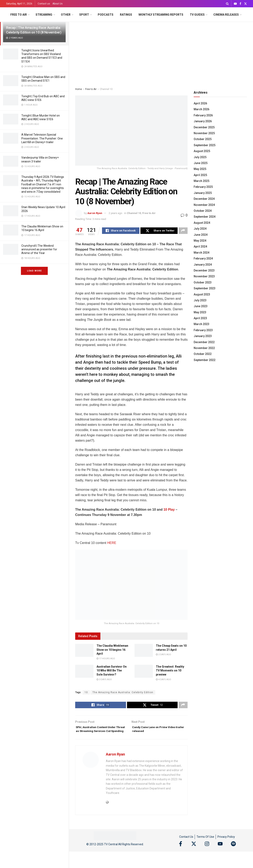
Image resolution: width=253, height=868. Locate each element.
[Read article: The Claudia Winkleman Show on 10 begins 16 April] (84, 651)
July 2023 (200, 300)
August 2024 (202, 223)
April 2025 (200, 175)
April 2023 (200, 318)
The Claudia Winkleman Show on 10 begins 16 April (112, 650)
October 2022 (203, 354)
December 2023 (204, 270)
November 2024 (204, 205)
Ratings (126, 15)
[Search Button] (227, 4)
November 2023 (204, 276)
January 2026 (203, 121)
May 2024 (200, 241)
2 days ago (163, 655)
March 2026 (201, 109)
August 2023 (202, 294)
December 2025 (204, 127)
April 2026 (200, 103)
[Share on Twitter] (159, 231)
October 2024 (203, 211)
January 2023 (203, 336)
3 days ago (104, 680)
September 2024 (205, 217)
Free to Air (19, 15)
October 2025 (203, 139)
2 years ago (116, 213)
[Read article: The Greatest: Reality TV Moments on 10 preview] (144, 672)
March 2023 (201, 324)
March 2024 (201, 253)
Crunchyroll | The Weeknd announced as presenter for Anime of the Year (39, 249)
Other (66, 15)
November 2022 (204, 348)
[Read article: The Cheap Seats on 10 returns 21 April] (144, 651)
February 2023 (203, 330)
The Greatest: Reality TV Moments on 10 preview (170, 671)
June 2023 (201, 306)
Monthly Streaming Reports (161, 15)
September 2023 (205, 288)
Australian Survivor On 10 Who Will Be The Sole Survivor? (112, 671)
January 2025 (203, 193)
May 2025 (200, 169)
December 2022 (204, 342)
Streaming (44, 15)
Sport (84, 15)
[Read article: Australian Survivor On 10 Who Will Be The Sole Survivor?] (84, 672)
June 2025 (201, 163)
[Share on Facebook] (121, 231)
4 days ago (163, 680)
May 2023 (200, 312)
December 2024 (204, 199)
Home (79, 89)
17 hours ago (106, 659)
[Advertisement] (161, 52)
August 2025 (202, 151)
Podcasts (106, 15)
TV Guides (197, 15)
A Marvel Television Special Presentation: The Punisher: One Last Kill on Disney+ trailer (42, 138)
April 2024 (200, 246)
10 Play (169, 510)
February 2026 (203, 115)
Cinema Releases (226, 15)
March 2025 (201, 181)
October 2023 (203, 282)
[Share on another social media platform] (183, 231)
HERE (112, 543)
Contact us (44, 4)
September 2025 (205, 145)
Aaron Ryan (95, 213)
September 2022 (205, 360)
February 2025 (203, 187)
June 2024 (201, 235)
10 (86, 693)
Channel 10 (106, 89)
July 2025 (200, 157)
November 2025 (204, 133)
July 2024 (200, 229)
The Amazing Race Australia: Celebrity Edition (123, 693)
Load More (34, 271)
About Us (58, 4)
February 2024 (203, 258)
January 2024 (203, 265)
